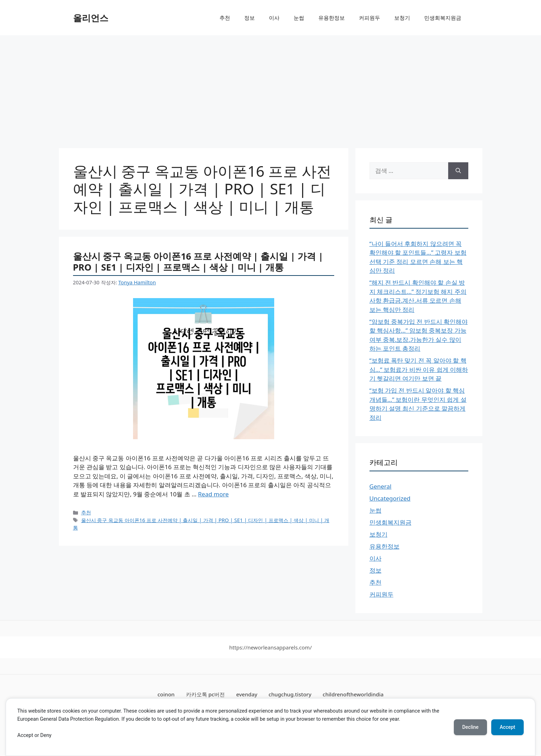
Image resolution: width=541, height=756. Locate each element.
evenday (247, 694)
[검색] (458, 171)
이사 (274, 18)
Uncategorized (390, 498)
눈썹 (299, 18)
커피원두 (369, 18)
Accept (507, 727)
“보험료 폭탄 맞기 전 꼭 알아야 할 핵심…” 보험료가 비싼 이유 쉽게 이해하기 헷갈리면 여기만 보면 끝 (419, 369)
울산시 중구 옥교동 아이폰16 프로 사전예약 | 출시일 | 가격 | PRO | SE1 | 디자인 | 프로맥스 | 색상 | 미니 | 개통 (198, 262)
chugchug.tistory (290, 694)
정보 (250, 18)
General (381, 486)
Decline (470, 727)
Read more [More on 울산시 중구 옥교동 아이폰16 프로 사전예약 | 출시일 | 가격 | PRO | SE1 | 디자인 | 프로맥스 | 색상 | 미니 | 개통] (213, 494)
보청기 (402, 18)
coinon (166, 694)
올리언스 (91, 18)
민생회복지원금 (443, 18)
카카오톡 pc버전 (206, 694)
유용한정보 (332, 18)
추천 (225, 18)
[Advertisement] (271, 88)
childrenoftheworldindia (353, 694)
